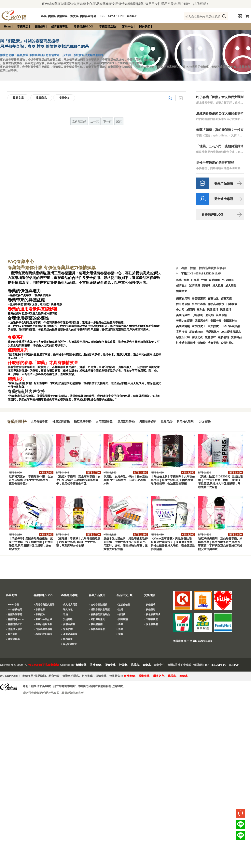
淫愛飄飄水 (212, 332)
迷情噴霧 (195, 286)
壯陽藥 (195, 280)
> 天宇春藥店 (151, 619)
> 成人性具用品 (69, 605)
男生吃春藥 (199, 304)
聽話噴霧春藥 (82, 422)
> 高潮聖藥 (122, 619)
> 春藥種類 (39, 610)
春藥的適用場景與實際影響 (33, 309)
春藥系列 (16, 337)
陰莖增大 (182, 291)
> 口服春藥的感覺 (43, 629)
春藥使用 (40, 27)
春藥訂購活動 (107, 27)
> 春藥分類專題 (14, 614)
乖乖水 (135, 665)
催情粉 (202, 343)
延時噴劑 (214, 280)
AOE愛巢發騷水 (231, 332)
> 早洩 (64, 614)
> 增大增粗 (67, 610)
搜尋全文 (64, 98)
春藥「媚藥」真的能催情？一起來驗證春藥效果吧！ (220, 130)
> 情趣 (120, 634)
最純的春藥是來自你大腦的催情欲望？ (220, 114)
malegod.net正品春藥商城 (43, 665)
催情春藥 (110, 665)
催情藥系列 (18, 350)
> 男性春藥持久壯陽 (44, 605)
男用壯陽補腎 (147, 422)
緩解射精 (223, 337)
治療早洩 (213, 343)
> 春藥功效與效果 (43, 619)
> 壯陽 (120, 610)
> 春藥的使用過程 (43, 624)
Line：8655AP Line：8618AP (221, 665)
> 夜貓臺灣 (150, 605)
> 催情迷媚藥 (13, 639)
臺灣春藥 (81, 665)
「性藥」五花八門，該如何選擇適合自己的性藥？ (220, 146)
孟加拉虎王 (215, 326)
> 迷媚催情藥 (123, 605)
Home (7, 27)
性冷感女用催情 (186, 343)
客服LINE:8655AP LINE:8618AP (201, 274)
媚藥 (186, 280)
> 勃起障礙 (67, 619)
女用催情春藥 (39, 422)
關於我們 (145, 27)
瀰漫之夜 (159, 676)
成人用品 (231, 286)
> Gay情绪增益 (69, 644)
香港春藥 (95, 665)
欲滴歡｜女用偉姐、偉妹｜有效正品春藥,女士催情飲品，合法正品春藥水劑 (126, 480)
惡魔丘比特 (183, 337)
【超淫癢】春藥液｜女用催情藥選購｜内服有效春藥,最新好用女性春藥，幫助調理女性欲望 (78, 542)
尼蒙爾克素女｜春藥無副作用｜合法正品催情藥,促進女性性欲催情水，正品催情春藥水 (31, 480)
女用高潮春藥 (104, 422)
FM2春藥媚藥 (232, 326)
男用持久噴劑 (185, 422)
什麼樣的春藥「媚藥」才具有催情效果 (43, 363)
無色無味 (210, 337)
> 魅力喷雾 (67, 629)
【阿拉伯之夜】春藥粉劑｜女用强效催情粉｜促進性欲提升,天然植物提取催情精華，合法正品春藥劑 (173, 480)
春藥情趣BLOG (83, 27)
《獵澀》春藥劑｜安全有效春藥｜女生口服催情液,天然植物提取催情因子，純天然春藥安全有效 (78, 480)
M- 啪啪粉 (228, 280)
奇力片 (180, 310)
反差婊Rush (196, 332)
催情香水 (182, 286)
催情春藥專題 (59, 27)
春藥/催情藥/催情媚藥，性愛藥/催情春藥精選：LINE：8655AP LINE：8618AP (89, 16)
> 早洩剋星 (12, 634)
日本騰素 (232, 304)
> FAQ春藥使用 (14, 610)
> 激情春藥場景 (97, 629)
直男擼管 (182, 332)
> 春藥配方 (39, 614)
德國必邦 (212, 310)
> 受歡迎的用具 (97, 619)
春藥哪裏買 (199, 299)
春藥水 (147, 665)
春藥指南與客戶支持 (26, 392)
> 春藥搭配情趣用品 (99, 614)
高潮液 (206, 286)
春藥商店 (23, 27)
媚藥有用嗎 (183, 299)
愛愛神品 (236, 337)
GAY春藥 (204, 422)
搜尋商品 (41, 98)
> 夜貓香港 (150, 610)
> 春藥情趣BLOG (15, 619)
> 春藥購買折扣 (14, 624)
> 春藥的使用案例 (43, 634)
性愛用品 (166, 422)
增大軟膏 (218, 286)
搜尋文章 (18, 98)
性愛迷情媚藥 (61, 422)
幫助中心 (128, 27)
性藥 (204, 280)
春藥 (179, 280)
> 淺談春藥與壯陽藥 (99, 610)
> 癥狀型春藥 (96, 624)
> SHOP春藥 (13, 605)
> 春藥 (120, 624)
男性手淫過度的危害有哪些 (215, 163)
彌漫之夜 (197, 337)
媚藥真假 (226, 299)
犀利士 (201, 310)
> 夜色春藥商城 (152, 614)
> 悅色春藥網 (151, 624)
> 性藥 (120, 629)
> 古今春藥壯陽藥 (98, 605)
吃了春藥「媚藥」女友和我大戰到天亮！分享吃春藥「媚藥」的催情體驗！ (220, 97)
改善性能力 (228, 343)
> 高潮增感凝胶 (69, 634)
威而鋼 (190, 310)
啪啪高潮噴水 (216, 304)
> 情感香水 (67, 639)
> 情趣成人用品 (14, 629)
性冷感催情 (183, 304)
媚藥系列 (16, 379)
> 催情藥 (121, 614)
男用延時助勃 (126, 422)
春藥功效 (213, 299)
